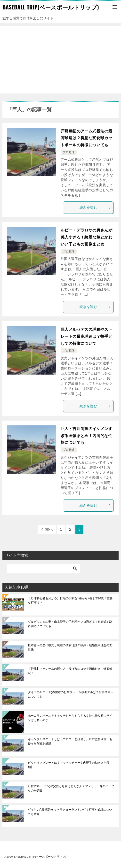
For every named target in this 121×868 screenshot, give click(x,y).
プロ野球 (69, 152)
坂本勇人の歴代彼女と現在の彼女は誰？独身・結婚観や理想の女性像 (70, 647)
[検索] (44, 568)
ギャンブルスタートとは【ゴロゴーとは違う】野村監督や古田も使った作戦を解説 (70, 741)
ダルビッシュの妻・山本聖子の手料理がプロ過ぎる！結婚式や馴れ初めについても (70, 624)
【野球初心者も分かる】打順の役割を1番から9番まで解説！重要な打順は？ (70, 600)
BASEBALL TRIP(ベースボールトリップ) (51, 7)
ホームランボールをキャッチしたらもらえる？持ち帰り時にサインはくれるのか (70, 718)
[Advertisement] (60, 60)
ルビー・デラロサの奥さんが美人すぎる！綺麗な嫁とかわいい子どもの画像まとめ (86, 237)
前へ (49, 529)
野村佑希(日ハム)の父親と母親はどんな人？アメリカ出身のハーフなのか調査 (71, 788)
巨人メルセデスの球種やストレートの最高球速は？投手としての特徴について (86, 336)
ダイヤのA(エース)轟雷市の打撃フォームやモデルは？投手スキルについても (71, 694)
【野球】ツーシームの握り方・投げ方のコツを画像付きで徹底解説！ (70, 671)
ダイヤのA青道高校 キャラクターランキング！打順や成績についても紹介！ (70, 812)
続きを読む (95, 207)
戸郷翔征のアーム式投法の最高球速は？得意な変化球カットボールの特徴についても (86, 138)
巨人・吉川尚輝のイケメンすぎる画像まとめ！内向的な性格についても (86, 436)
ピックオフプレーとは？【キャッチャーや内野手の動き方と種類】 (69, 765)
